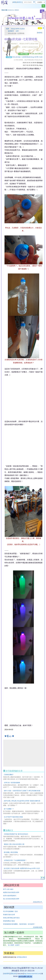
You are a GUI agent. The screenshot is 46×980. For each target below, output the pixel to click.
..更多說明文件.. (38, 902)
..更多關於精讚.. (38, 927)
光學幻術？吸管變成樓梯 (12, 783)
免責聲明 (6, 974)
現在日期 (4, 10)
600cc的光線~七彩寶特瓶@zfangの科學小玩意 (27, 57)
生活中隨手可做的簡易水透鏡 (13, 817)
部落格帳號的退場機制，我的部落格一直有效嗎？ (19, 924)
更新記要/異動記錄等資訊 (11, 918)
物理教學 (11, 31)
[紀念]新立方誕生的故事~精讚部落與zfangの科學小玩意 (22, 868)
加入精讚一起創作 (14, 945)
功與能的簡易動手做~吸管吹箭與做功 (16, 834)
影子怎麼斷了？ (9, 809)
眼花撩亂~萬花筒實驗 (11, 852)
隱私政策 (14, 974)
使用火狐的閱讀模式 (10, 896)
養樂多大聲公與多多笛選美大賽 (14, 844)
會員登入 (19, 2)
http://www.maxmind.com (32, 974)
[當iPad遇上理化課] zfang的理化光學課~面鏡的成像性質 (22, 801)
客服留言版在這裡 (9, 915)
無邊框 (40, 33)
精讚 (14, 2)
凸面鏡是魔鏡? (9, 775)
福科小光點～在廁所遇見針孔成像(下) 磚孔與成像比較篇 (22, 791)
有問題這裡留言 (22, 957)
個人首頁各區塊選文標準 (11, 899)
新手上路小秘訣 (8, 889)
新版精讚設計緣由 (9, 921)
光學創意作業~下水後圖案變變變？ (15, 860)
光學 (17, 31)
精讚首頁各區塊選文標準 (11, 892)
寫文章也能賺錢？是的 (10, 911)
